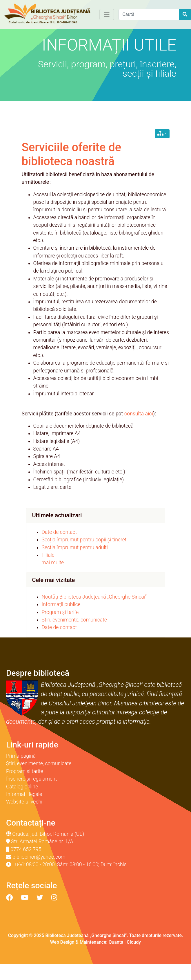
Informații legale (24, 794)
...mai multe (51, 563)
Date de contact (59, 532)
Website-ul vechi (24, 802)
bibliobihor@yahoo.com (39, 857)
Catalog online (22, 787)
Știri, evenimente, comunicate (74, 620)
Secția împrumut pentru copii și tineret (84, 540)
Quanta (116, 942)
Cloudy (134, 942)
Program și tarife (60, 612)
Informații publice (61, 604)
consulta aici (139, 414)
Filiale (48, 555)
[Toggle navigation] (107, 15)
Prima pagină (21, 756)
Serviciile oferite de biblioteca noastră (72, 154)
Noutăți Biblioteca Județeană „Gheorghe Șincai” (94, 597)
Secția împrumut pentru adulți (75, 547)
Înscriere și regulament (31, 779)
